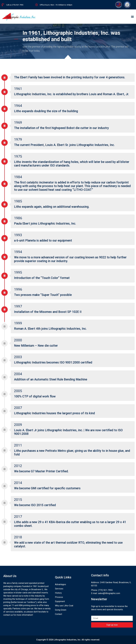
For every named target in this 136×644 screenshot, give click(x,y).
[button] (132, 17)
